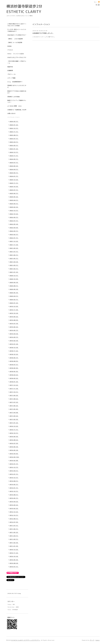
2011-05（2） (14, 532)
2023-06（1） (14, 193)
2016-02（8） (14, 461)
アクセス (10, 50)
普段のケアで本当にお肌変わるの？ (17, 92)
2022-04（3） (14, 228)
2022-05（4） (14, 224)
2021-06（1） (14, 255)
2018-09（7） (14, 358)
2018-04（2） (14, 375)
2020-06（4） (14, 289)
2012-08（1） (14, 519)
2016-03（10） (14, 457)
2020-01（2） (14, 303)
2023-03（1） (14, 204)
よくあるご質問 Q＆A (15, 106)
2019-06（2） (14, 327)
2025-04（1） (14, 142)
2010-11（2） (14, 553)
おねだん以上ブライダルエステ (17, 57)
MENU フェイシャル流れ (16, 54)
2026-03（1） (14, 122)
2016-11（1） (14, 430)
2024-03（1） (14, 173)
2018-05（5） (14, 371)
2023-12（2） (14, 180)
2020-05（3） (14, 293)
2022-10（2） (14, 214)
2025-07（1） (14, 139)
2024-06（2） (14, 166)
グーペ (92, 640)
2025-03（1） (14, 145)
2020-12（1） (14, 276)
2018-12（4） (14, 348)
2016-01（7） (14, 464)
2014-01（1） (14, 488)
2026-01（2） (14, 125)
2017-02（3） (14, 419)
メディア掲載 (11, 78)
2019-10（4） (14, 313)
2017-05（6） (14, 409)
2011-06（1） (14, 529)
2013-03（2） (14, 505)
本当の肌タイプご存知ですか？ (17, 35)
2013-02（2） (14, 508)
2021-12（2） (14, 241)
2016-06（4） (14, 447)
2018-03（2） (14, 378)
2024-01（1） (14, 176)
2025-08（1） (14, 135)
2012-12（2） (14, 512)
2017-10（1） (14, 392)
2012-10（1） (14, 515)
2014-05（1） (14, 485)
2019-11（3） (14, 310)
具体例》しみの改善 (14, 97)
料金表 (9, 46)
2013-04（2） (14, 502)
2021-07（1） (14, 252)
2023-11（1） (14, 183)
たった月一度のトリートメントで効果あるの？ (17, 30)
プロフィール (11, 74)
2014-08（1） (14, 481)
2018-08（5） (14, 361)
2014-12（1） (14, 478)
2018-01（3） (14, 382)
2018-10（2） (14, 354)
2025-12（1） (14, 128)
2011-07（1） (14, 526)
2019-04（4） (14, 334)
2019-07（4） (14, 324)
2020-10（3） (14, 279)
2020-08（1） (14, 286)
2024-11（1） (14, 156)
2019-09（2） (14, 317)
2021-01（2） (14, 272)
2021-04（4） (14, 262)
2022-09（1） (14, 217)
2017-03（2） (14, 416)
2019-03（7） (14, 337)
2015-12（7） (14, 467)
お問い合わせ (11, 113)
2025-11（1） (14, 132)
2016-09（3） (14, 437)
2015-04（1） (14, 471)
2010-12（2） (14, 550)
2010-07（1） (14, 567)
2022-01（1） (14, 238)
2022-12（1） (14, 211)
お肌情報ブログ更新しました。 (43, 33)
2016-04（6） (14, 454)
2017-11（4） (14, 389)
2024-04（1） (14, 169)
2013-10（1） (14, 491)
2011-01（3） (14, 546)
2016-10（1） (14, 433)
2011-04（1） (14, 536)
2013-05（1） (14, 498)
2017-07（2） (14, 402)
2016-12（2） (14, 426)
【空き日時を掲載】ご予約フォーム (17, 62)
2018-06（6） (14, 368)
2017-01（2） (14, 423)
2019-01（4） (14, 344)
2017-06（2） (14, 406)
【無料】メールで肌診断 (15, 42)
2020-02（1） (14, 300)
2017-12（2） (14, 385)
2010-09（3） (14, 560)
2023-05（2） (14, 197)
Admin (98, 640)
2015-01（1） (14, 474)
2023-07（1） (14, 190)
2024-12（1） (14, 152)
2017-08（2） (14, 399)
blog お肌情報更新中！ (15, 82)
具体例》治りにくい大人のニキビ (17, 86)
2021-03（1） (14, 265)
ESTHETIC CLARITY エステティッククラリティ (26, 640)
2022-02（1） (14, 235)
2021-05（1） (14, 258)
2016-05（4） (14, 450)
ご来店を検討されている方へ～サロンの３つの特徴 (17, 25)
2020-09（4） (14, 282)
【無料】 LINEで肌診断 (15, 39)
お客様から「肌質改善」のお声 (17, 110)
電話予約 (10, 67)
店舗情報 (10, 71)
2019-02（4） (14, 341)
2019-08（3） (14, 320)
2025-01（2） (14, 149)
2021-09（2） (14, 248)
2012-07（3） (14, 522)
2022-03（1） (14, 231)
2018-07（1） (14, 365)
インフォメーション (14, 117)
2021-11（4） (14, 245)
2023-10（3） (14, 187)
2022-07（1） (14, 221)
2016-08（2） (14, 440)
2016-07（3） (14, 443)
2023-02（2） (14, 207)
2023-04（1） (14, 200)
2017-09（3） (14, 395)
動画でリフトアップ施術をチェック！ (17, 101)
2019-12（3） (14, 306)
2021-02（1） (14, 269)
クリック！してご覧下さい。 (47, 37)
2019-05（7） (14, 330)
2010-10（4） (14, 556)
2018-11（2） (14, 351)
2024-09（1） (14, 159)
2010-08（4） (14, 563)
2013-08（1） (14, 495)
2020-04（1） (14, 296)
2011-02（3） (14, 543)
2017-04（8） (14, 413)
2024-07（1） (14, 163)
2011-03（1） (14, 539)
